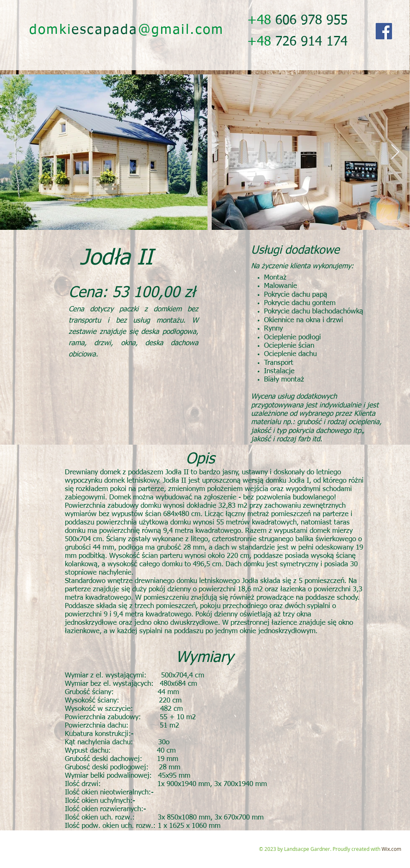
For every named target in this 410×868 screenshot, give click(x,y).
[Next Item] (395, 152)
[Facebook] (384, 31)
